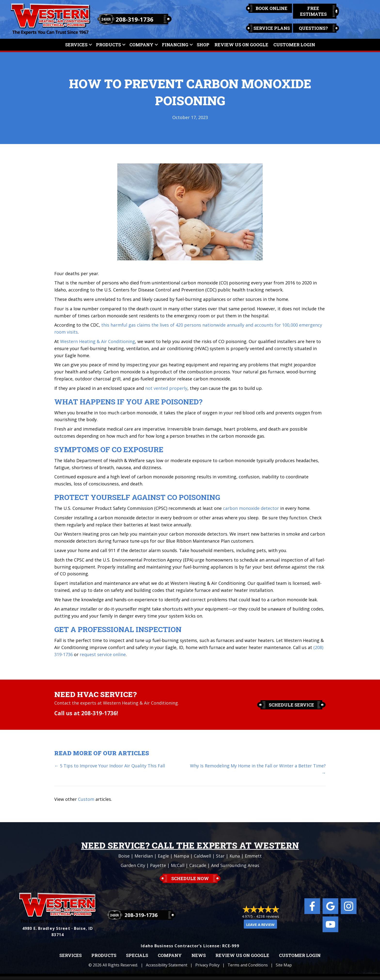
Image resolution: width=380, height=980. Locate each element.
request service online (103, 654)
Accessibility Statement (167, 965)
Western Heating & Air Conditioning (98, 341)
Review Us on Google (242, 956)
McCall (178, 865)
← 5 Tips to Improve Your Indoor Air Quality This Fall (110, 766)
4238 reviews (268, 916)
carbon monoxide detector (251, 508)
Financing (175, 45)
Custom (86, 799)
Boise (124, 856)
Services (76, 45)
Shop (203, 45)
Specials (137, 956)
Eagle (163, 856)
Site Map (284, 965)
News (199, 956)
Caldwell (202, 856)
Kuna (235, 856)
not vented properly (166, 388)
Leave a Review (260, 924)
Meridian (144, 856)
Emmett (253, 856)
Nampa (181, 856)
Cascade (198, 865)
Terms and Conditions (248, 965)
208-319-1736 (135, 19)
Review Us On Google (241, 45)
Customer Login (294, 45)
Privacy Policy (207, 965)
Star (220, 856)
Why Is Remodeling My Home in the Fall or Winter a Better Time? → (258, 769)
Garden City (133, 865)
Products (108, 45)
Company (141, 45)
